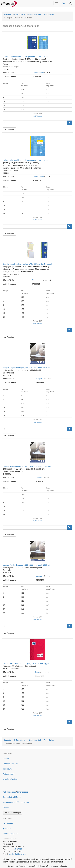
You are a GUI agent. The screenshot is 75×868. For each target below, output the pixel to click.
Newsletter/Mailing (10, 779)
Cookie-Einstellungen (12, 813)
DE (12, 834)
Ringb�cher (49, 14)
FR (16, 834)
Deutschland (8, 823)
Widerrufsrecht (9, 774)
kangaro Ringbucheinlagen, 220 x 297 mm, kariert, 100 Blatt (27, 466)
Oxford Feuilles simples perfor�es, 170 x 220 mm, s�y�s (26, 664)
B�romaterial (20, 14)
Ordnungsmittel (35, 14)
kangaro (39, 379)
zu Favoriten (9, 130)
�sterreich (7, 829)
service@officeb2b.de (17, 854)
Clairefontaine (38, 73)
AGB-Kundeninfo (9, 792)
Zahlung (6, 807)
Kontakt (6, 759)
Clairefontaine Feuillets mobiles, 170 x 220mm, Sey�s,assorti (27, 264)
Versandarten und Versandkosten (16, 802)
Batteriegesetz (23, 792)
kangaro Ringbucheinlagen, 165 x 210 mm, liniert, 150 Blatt (26, 368)
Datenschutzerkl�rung (12, 797)
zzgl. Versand (37, 116)
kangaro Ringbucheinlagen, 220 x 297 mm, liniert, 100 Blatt (26, 565)
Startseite (7, 14)
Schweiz (6, 834)
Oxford (37, 672)
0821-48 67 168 (16, 849)
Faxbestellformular (10, 764)
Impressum (7, 769)
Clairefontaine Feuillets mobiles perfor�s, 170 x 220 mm (25, 56)
